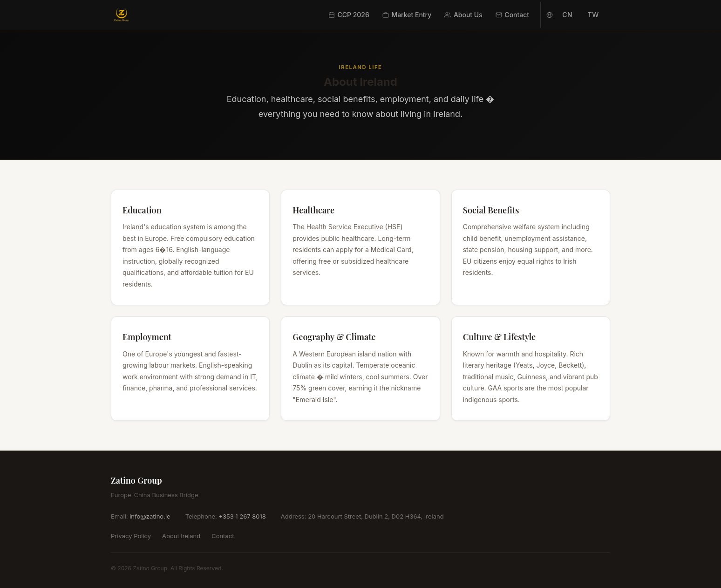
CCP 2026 (349, 15)
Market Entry (407, 15)
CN (567, 15)
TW (593, 15)
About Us (463, 15)
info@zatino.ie (150, 516)
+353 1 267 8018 (242, 516)
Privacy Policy (131, 536)
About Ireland (181, 536)
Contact (512, 15)
